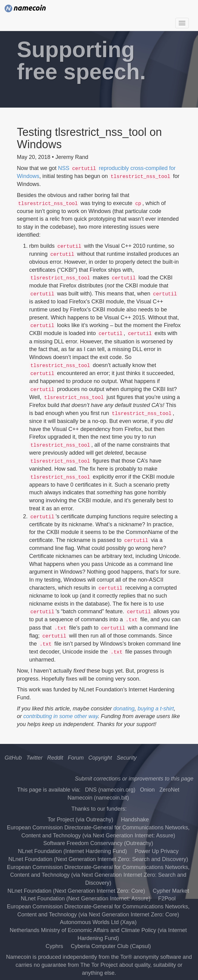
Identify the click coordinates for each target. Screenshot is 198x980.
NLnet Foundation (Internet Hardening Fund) (72, 851)
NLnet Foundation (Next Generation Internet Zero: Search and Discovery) (98, 859)
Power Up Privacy (157, 851)
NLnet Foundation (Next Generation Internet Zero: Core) (76, 891)
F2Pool (167, 899)
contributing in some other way (61, 716)
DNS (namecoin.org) (110, 790)
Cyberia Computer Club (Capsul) (111, 946)
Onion (147, 790)
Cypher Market (171, 891)
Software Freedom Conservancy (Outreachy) (98, 843)
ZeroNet (169, 790)
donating (124, 709)
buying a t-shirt (156, 709)
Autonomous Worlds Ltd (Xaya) (98, 922)
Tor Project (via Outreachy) (80, 820)
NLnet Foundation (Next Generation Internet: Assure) (86, 899)
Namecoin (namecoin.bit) (98, 798)
